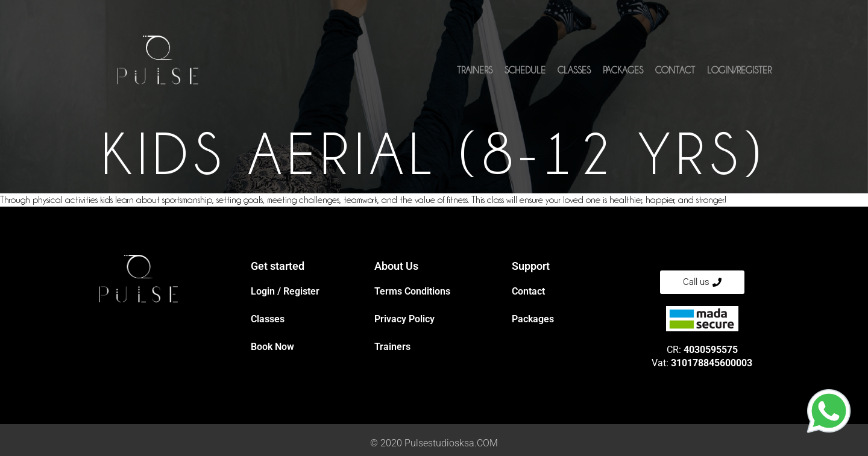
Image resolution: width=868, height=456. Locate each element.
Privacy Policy (404, 319)
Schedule (525, 70)
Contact (675, 70)
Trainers (475, 70)
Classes (574, 70)
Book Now (272, 347)
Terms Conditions (412, 291)
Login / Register (285, 291)
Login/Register (739, 70)
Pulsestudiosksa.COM (451, 443)
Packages (623, 70)
